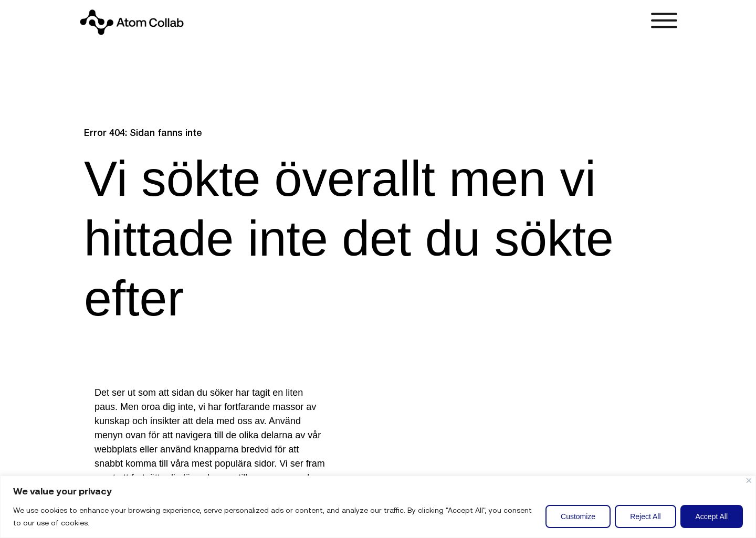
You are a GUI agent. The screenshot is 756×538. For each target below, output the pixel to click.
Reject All (645, 516)
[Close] (749, 481)
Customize (578, 516)
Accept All (712, 516)
